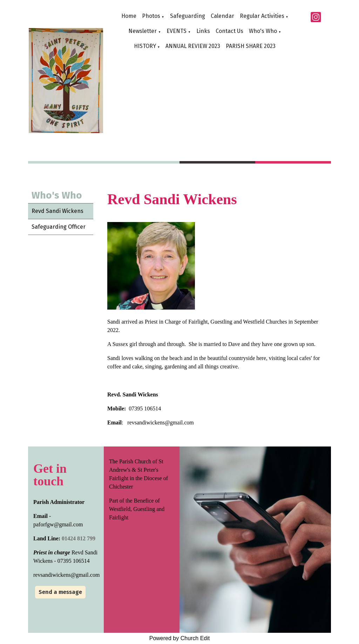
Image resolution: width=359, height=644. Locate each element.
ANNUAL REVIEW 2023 (193, 46)
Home (129, 16)
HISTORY (145, 46)
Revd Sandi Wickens (57, 211)
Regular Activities (262, 16)
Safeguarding (188, 16)
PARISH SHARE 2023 (251, 46)
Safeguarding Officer (59, 227)
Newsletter (143, 31)
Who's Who (263, 31)
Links (203, 31)
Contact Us (229, 31)
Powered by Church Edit (180, 638)
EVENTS (177, 31)
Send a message (60, 592)
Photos (151, 16)
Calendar (222, 16)
